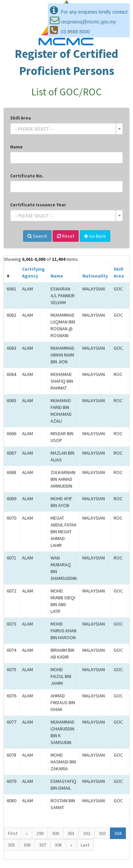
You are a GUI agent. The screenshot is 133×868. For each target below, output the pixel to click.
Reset (66, 236)
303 (102, 833)
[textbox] (64, 129)
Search (37, 236)
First (13, 833)
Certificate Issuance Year (38, 205)
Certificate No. (27, 176)
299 (40, 833)
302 (87, 833)
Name (16, 147)
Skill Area (21, 118)
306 (27, 845)
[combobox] (66, 129)
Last (85, 845)
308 (58, 845)
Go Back (95, 236)
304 (118, 833)
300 (55, 833)
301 (71, 833)
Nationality (95, 276)
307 (43, 845)
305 (11, 845)
